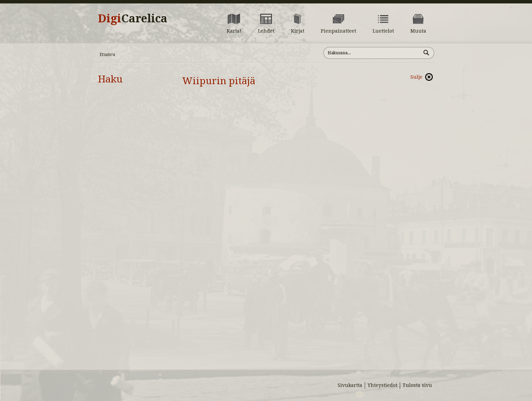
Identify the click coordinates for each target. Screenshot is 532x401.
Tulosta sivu (417, 385)
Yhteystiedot (382, 385)
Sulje (416, 77)
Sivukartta (350, 385)
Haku (110, 79)
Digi (133, 19)
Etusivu (107, 54)
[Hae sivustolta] (372, 53)
